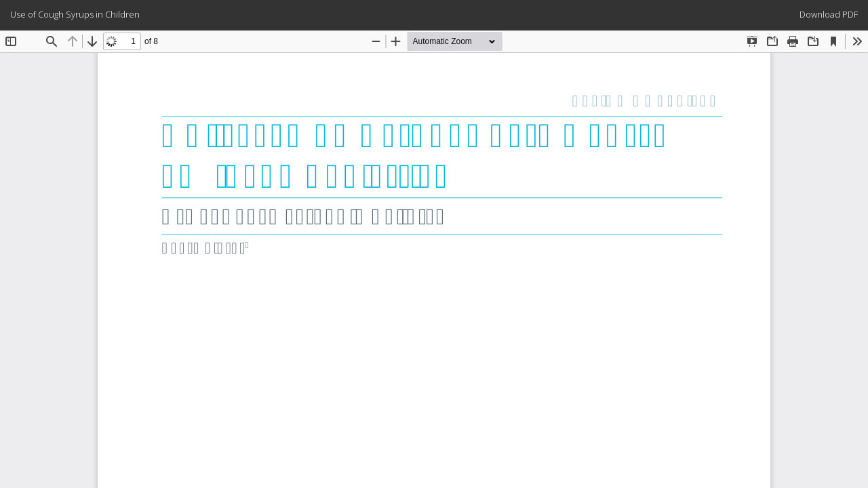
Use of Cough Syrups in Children (75, 14)
